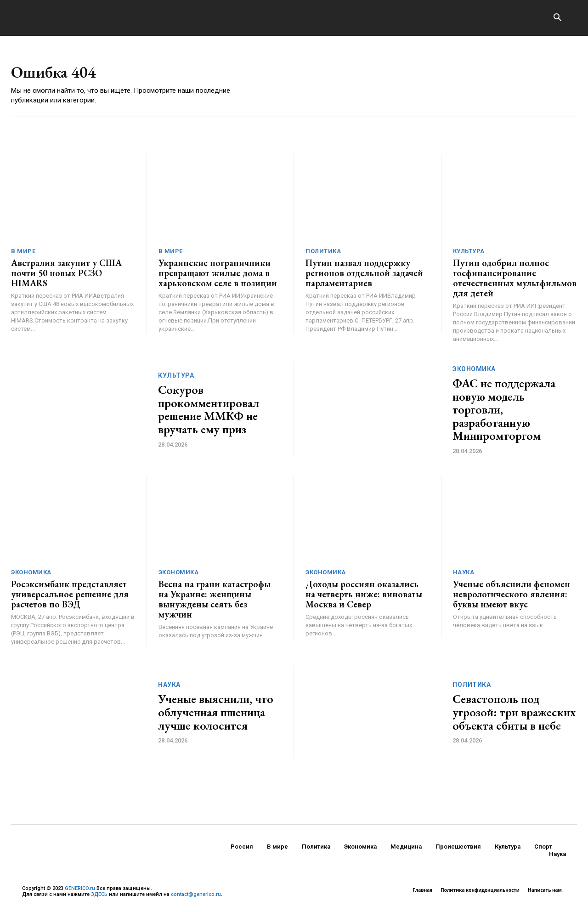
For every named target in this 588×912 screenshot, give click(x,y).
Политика (323, 254)
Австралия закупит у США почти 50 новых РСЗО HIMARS (66, 276)
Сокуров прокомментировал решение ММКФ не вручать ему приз (209, 413)
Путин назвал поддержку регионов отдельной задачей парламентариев (364, 276)
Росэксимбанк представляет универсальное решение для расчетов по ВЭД (70, 597)
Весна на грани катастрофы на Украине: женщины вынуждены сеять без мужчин (215, 602)
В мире (23, 254)
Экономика (474, 372)
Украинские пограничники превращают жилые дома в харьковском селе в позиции (218, 276)
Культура (469, 254)
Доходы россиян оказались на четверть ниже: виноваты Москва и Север (364, 597)
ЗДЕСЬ (99, 898)
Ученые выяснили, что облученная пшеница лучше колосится (216, 715)
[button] (557, 18)
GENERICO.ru (80, 892)
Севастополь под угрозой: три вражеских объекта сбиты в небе (514, 715)
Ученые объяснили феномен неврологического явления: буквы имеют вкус (512, 597)
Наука (464, 575)
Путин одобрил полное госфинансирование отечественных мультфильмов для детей (515, 281)
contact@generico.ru (196, 898)
